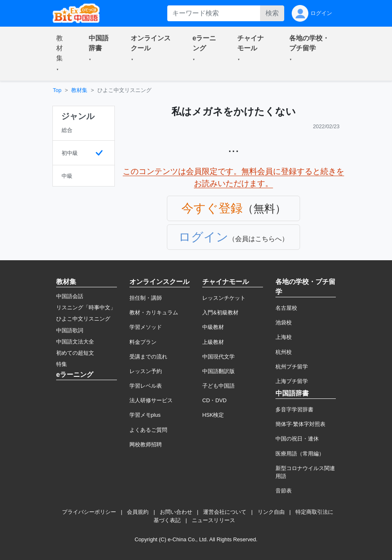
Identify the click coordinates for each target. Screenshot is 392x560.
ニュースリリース (213, 520)
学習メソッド (146, 327)
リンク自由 (271, 512)
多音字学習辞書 (294, 409)
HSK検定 (213, 415)
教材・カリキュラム (154, 312)
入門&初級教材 (220, 312)
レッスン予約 (146, 371)
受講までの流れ (148, 357)
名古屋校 (286, 308)
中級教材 (213, 327)
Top (57, 90)
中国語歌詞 (70, 330)
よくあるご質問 (148, 430)
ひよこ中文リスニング (83, 319)
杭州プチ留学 (292, 367)
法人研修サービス (151, 400)
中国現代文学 (218, 357)
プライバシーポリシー (89, 512)
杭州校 (284, 352)
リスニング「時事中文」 (86, 307)
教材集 (79, 90)
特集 (62, 364)
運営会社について (225, 512)
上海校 (284, 337)
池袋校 (284, 322)
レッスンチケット (224, 298)
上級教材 (213, 342)
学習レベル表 (146, 386)
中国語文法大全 (75, 342)
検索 (272, 13)
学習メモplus (145, 415)
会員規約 (138, 512)
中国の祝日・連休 (297, 439)
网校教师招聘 (146, 444)
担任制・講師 (146, 298)
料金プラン (143, 342)
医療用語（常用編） (300, 454)
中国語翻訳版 (218, 371)
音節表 (284, 491)
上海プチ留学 (292, 381)
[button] (62, 54)
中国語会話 (70, 296)
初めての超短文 (75, 353)
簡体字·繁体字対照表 (301, 424)
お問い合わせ (176, 512)
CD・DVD (215, 400)
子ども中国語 (218, 386)
